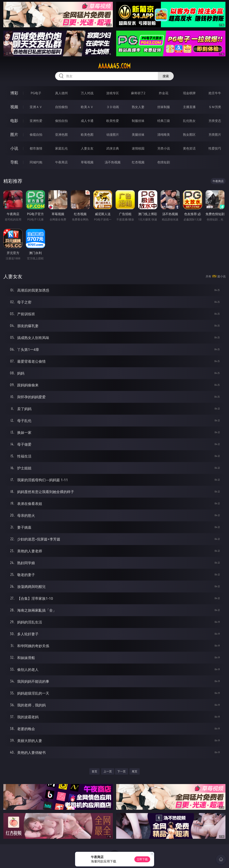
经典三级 (164, 121)
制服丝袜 (138, 121)
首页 (94, 771)
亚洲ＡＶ (36, 107)
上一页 (108, 771)
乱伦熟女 (189, 121)
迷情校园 (138, 148)
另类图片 (215, 135)
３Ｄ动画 (113, 107)
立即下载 (142, 859)
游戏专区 (113, 93)
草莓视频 (87, 162)
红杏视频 (138, 162)
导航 (14, 162)
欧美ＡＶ (87, 107)
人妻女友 (87, 148)
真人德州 (61, 93)
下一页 (122, 771)
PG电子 (36, 93)
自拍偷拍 (61, 107)
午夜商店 (61, 162)
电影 (14, 121)
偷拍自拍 (61, 121)
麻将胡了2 (138, 93)
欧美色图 (87, 135)
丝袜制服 (164, 107)
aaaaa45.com (114, 66)
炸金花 (164, 93)
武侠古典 (113, 148)
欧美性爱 (113, 121)
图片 (14, 134)
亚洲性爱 (36, 121)
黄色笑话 (189, 148)
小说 (14, 148)
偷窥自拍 (36, 135)
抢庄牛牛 (215, 93)
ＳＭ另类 (215, 107)
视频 (14, 107)
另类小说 (164, 148)
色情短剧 (164, 162)
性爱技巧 (215, 148)
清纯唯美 (164, 135)
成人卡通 (87, 121)
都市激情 (36, 148)
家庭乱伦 (61, 148)
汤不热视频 (113, 162)
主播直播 (189, 107)
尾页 (135, 771)
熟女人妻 (138, 107)
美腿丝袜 (138, 135)
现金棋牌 (189, 93)
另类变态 (215, 121)
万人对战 (87, 93)
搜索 (166, 76)
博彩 (14, 93)
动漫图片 (113, 135)
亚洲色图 (61, 135)
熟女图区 (189, 135)
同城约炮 (36, 162)
